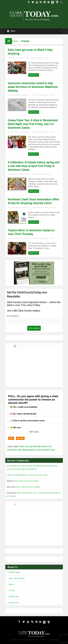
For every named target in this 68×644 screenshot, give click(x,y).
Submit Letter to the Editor (17, 578)
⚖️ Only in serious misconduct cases (27, 421)
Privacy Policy (54, 640)
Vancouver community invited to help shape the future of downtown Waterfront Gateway (33, 87)
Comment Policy (14, 603)
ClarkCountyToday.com (22, 95)
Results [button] (20, 438)
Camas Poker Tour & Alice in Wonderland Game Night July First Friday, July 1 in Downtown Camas (33, 124)
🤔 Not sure (15, 427)
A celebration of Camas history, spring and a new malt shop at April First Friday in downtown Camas (34, 166)
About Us (12, 585)
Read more (34, 75)
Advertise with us (14, 597)
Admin (44, 640)
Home (15, 41)
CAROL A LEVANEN (14, 475)
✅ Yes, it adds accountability (24, 407)
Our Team (12, 591)
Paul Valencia (19, 58)
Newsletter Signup (14, 572)
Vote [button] (11, 438)
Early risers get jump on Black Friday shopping (30, 52)
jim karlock (10, 466)
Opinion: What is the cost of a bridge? (35, 475)
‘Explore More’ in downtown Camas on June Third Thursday (31, 232)
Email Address (13, 316)
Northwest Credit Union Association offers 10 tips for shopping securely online (33, 201)
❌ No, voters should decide (23, 414)
